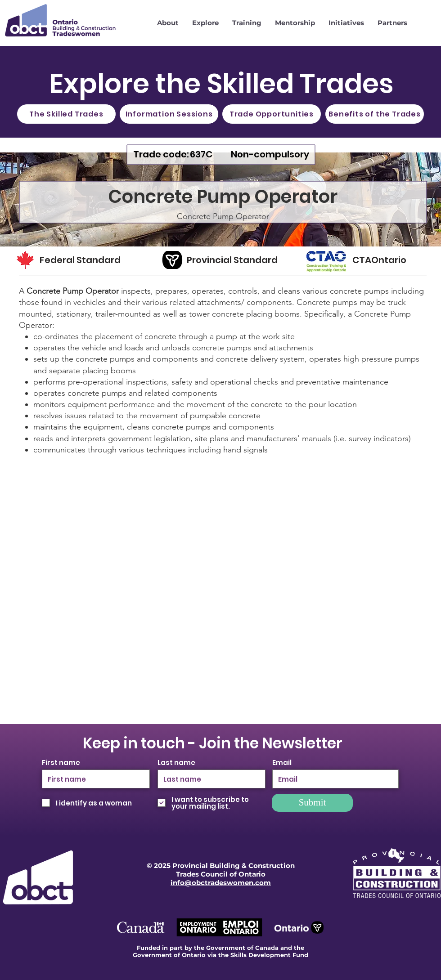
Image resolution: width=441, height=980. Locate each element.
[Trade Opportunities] (272, 114)
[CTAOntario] (387, 260)
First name (61, 763)
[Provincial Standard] (236, 260)
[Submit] (312, 803)
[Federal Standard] (89, 260)
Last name (176, 763)
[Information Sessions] (169, 114)
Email (282, 763)
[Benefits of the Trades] (375, 114)
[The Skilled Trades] (66, 114)
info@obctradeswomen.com (221, 883)
